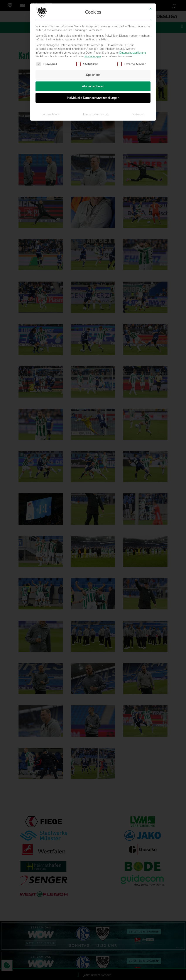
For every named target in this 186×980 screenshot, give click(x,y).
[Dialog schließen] (150, 8)
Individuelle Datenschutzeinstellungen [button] (93, 97)
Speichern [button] (93, 74)
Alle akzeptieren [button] (93, 86)
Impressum (138, 114)
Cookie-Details (51, 114)
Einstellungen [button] (93, 56)
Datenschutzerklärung (133, 52)
